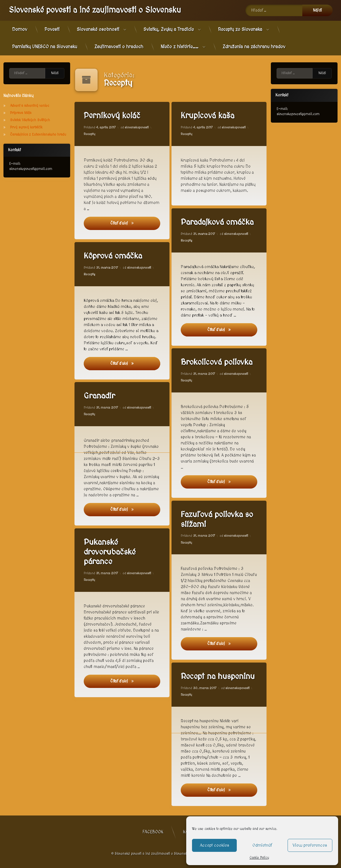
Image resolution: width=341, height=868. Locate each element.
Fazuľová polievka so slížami (219, 519)
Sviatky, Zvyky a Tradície (169, 29)
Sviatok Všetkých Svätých (30, 120)
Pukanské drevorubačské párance (111, 553)
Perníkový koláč (112, 116)
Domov (20, 29)
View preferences (310, 845)
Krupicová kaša (208, 116)
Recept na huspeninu (220, 676)
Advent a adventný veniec (30, 106)
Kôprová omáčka (114, 257)
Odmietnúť (262, 845)
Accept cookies (215, 845)
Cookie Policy (259, 858)
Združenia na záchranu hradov (254, 47)
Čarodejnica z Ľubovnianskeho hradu (38, 135)
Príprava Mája (21, 113)
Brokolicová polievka (218, 362)
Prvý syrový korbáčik (26, 127)
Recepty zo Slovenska (240, 29)
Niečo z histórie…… (179, 47)
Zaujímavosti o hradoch (119, 47)
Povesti (52, 29)
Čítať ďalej (134, 223)
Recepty (90, 134)
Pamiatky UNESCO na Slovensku (45, 47)
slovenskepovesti (137, 127)
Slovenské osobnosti (98, 29)
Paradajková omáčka (219, 222)
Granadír (101, 398)
